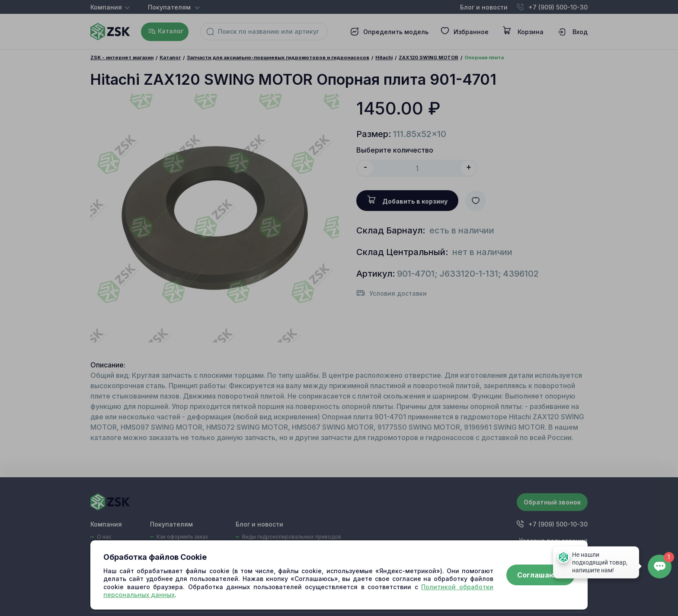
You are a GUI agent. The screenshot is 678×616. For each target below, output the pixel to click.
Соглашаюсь (540, 575)
